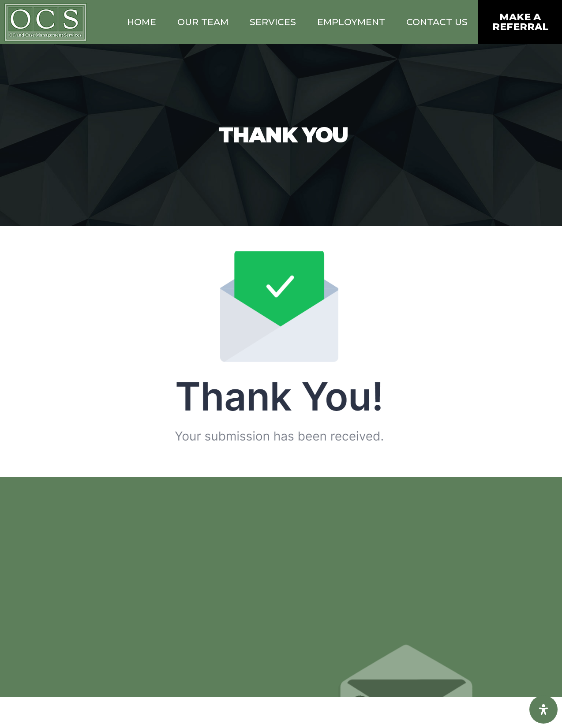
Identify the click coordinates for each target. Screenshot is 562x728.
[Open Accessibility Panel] (543, 709)
